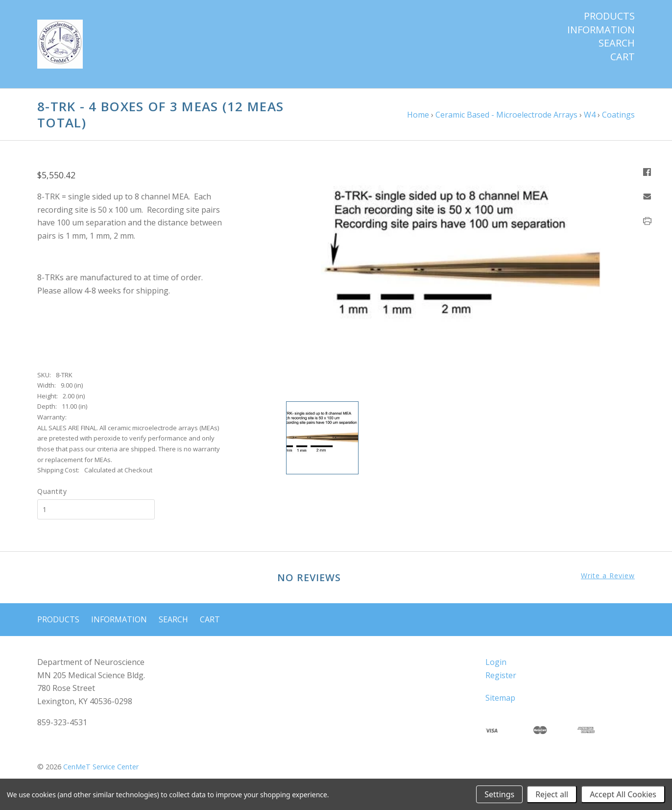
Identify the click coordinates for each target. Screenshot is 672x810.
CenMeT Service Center (101, 767)
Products (609, 16)
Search (617, 43)
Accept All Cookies (623, 794)
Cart (623, 57)
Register (501, 675)
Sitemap (500, 698)
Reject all (552, 794)
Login (496, 662)
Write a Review (608, 576)
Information (601, 30)
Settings (499, 794)
